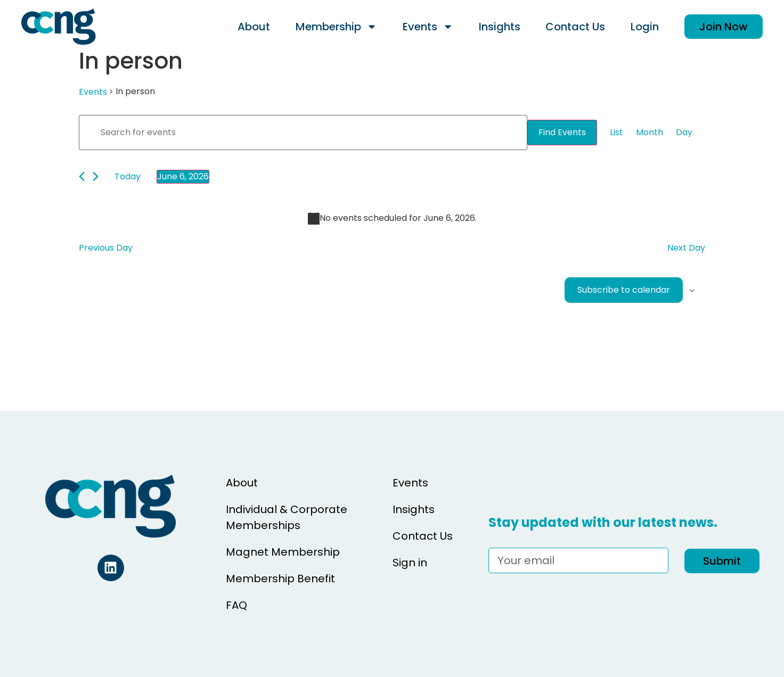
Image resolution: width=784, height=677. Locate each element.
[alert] (392, 218)
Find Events (562, 132)
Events (428, 27)
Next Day (686, 248)
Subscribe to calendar (624, 290)
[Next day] (96, 176)
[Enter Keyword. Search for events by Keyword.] (303, 133)
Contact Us (575, 27)
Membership (336, 27)
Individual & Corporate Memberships (287, 517)
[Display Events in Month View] (650, 133)
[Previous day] (82, 176)
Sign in (410, 563)
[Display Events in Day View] (684, 133)
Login (645, 27)
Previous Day (106, 248)
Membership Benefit (280, 579)
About (254, 27)
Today (128, 176)
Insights (500, 27)
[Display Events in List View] (616, 133)
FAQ (236, 605)
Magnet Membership (283, 552)
